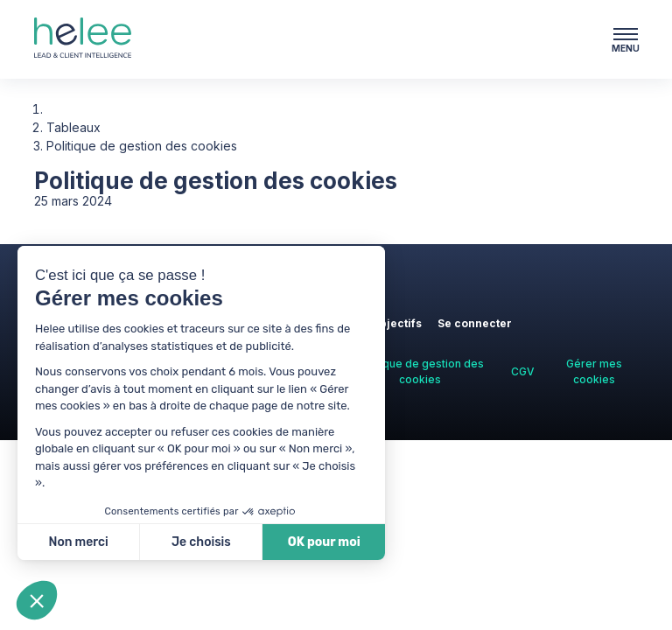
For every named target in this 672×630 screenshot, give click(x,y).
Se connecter (475, 323)
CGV (523, 371)
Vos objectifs (386, 323)
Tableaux (73, 127)
